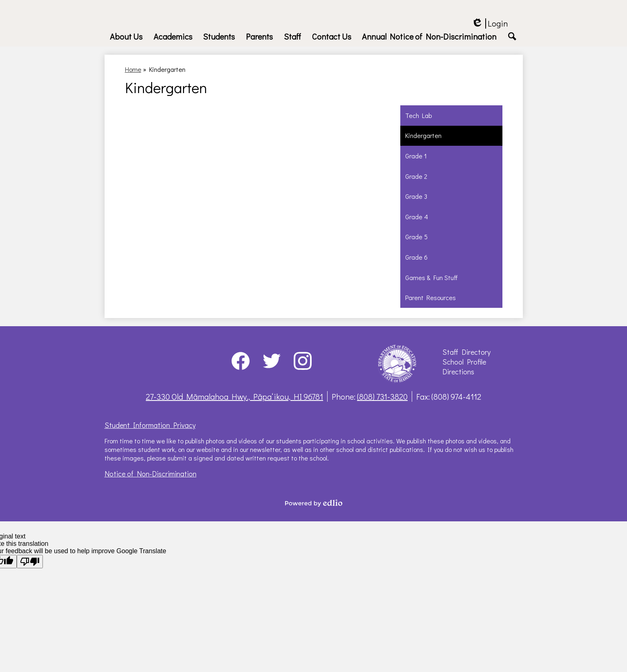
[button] (126, 36)
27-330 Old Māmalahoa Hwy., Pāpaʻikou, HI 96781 (234, 396)
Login (490, 23)
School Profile (464, 362)
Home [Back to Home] (133, 69)
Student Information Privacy (150, 425)
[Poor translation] (30, 562)
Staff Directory (466, 352)
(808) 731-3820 (382, 396)
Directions (458, 372)
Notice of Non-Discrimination (151, 474)
